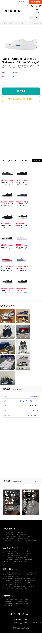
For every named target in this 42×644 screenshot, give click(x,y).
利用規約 (17, 559)
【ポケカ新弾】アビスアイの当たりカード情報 (15, 602)
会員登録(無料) (35, 2)
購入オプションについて (25, 554)
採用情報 (34, 540)
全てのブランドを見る (21, 588)
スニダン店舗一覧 (21, 535)
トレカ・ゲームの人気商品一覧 (25, 575)
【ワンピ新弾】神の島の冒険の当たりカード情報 (16, 603)
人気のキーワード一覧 (29, 586)
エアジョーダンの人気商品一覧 (11, 580)
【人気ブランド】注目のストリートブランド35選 (16, 600)
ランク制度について (27, 552)
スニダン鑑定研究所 (8, 533)
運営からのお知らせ (8, 559)
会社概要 (28, 540)
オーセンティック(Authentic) (29, 401)
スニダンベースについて (10, 535)
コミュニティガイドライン (10, 558)
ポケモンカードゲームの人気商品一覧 (13, 579)
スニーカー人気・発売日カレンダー (12, 573)
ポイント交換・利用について (11, 554)
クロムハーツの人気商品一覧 (11, 584)
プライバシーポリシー (19, 540)
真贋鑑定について (17, 552)
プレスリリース (26, 536)
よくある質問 (25, 556)
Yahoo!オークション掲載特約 (11, 561)
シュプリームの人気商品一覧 (27, 580)
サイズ (5, 82)
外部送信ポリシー (8, 540)
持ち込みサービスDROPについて (12, 556)
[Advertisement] (21, 128)
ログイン (22, 2)
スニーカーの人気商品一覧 (29, 573)
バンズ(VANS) (34, 396)
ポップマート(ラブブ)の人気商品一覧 (13, 586)
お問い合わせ (23, 561)
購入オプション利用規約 (26, 559)
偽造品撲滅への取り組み (21, 533)
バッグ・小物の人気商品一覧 (11, 577)
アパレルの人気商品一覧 (10, 575)
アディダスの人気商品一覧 (27, 582)
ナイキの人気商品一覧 (29, 579)
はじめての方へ (7, 552)
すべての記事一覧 (8, 605)
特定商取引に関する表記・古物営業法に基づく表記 (16, 538)
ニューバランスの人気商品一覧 (11, 582)
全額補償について (22, 558)
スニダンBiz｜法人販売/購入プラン (12, 536)
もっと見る (37, 160)
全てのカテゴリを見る (9, 588)
